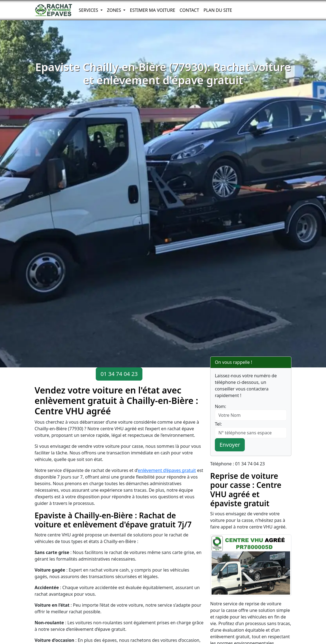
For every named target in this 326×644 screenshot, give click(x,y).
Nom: (220, 406)
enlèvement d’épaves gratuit (167, 470)
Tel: (218, 424)
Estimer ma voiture (152, 10)
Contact (189, 10)
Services (89, 10)
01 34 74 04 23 (119, 374)
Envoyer (230, 445)
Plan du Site (218, 10)
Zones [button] (115, 10)
